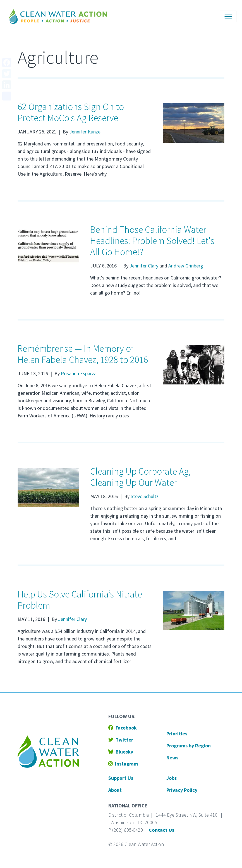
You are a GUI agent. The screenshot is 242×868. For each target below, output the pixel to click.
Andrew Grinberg (186, 266)
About (115, 790)
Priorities (177, 734)
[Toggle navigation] (228, 17)
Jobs (172, 778)
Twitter (121, 740)
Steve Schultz (145, 496)
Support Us (121, 778)
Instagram (123, 764)
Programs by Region (189, 746)
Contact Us (162, 830)
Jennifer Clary (144, 266)
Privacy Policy (182, 790)
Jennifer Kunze (85, 132)
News (172, 758)
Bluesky (121, 752)
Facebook (123, 728)
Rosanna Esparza (79, 373)
